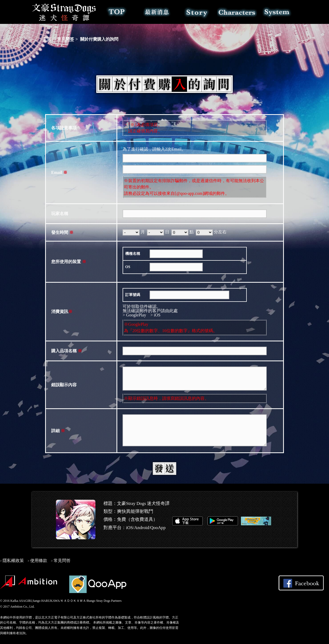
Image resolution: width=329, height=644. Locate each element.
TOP (117, 12)
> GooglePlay (134, 315)
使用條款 (39, 561)
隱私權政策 (13, 561)
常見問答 (66, 39)
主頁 (47, 39)
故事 (197, 12)
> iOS (155, 315)
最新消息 (157, 12)
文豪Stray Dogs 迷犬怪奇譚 (64, 12)
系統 (277, 12)
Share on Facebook (301, 583)
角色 (237, 12)
